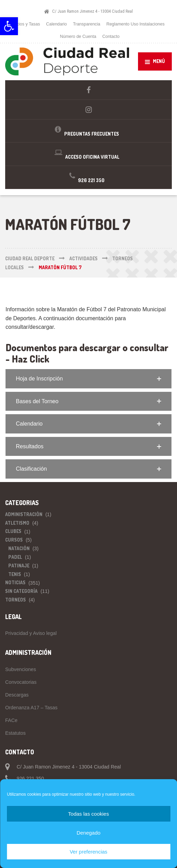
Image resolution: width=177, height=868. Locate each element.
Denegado (88, 833)
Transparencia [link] (86, 24)
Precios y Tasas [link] (25, 24)
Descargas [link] (17, 695)
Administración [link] (24, 514)
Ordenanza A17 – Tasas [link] (31, 708)
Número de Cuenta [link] (78, 36)
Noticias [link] (15, 582)
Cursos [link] (14, 540)
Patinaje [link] (19, 566)
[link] (9, 26)
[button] (88, 379)
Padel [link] (15, 557)
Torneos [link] (16, 600)
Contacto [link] (111, 36)
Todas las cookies (88, 814)
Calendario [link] (57, 24)
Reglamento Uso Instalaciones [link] (135, 24)
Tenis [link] (15, 574)
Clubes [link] (13, 531)
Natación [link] (19, 548)
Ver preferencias (88, 852)
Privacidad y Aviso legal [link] (31, 633)
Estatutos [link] (15, 733)
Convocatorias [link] (21, 682)
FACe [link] (11, 720)
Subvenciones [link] (21, 669)
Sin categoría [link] (21, 591)
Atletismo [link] (17, 523)
